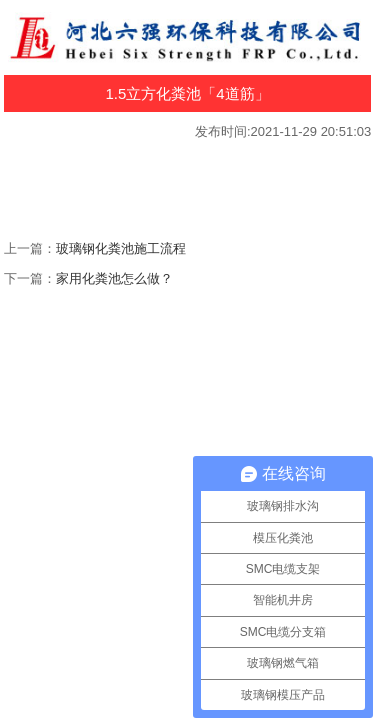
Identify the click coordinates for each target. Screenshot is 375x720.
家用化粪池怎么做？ (114, 278)
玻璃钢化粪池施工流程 (121, 248)
